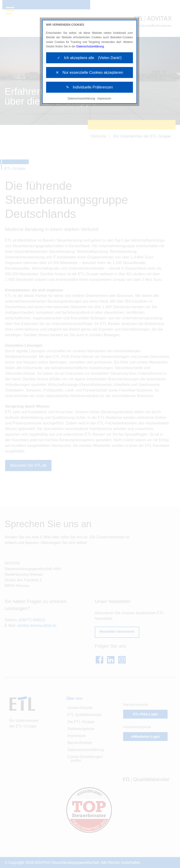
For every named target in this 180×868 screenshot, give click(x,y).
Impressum (104, 99)
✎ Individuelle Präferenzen (90, 87)
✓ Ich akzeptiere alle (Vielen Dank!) (89, 58)
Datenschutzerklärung (90, 46)
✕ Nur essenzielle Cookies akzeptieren (89, 72)
